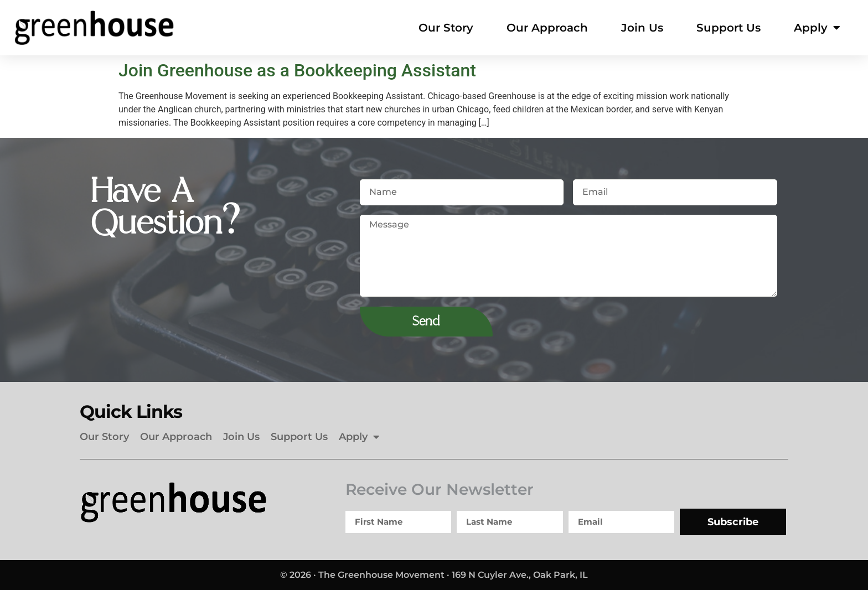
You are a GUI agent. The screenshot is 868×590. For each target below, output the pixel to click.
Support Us (728, 28)
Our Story (446, 28)
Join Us (642, 28)
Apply (817, 28)
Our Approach (547, 28)
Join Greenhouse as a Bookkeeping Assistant (297, 70)
